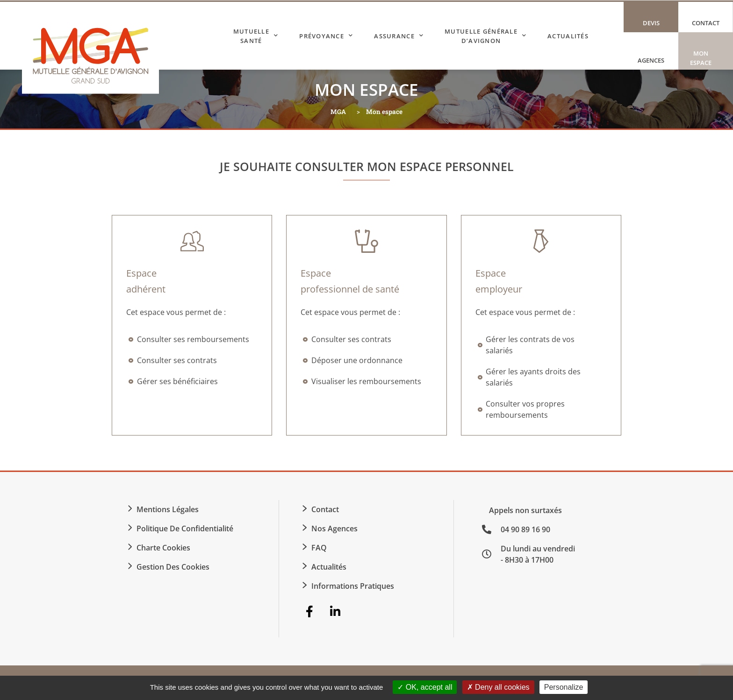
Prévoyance (326, 36)
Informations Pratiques (353, 586)
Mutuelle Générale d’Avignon (485, 36)
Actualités (568, 36)
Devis (651, 23)
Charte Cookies (163, 548)
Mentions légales (168, 509)
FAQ (319, 548)
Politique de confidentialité (185, 529)
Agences (651, 60)
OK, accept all (425, 687)
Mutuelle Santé (256, 36)
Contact (706, 23)
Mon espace (703, 59)
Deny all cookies (498, 687)
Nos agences (334, 529)
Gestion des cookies (173, 567)
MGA (338, 112)
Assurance (399, 36)
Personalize (564, 687)
